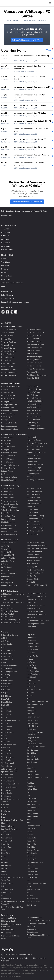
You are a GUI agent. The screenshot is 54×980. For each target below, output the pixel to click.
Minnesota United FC (10, 586)
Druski (4, 817)
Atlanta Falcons (8, 333)
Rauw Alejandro (33, 804)
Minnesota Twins (33, 392)
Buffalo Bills (6, 339)
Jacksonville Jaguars (9, 372)
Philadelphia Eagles (34, 357)
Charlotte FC (6, 552)
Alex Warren (6, 653)
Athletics (5, 389)
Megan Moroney (33, 717)
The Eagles (31, 865)
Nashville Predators (9, 534)
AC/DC (4, 638)
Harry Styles (6, 853)
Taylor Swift (31, 859)
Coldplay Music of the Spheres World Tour (10, 770)
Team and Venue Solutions (12, 283)
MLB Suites (6, 239)
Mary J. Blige (31, 711)
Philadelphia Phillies (35, 401)
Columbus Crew (8, 561)
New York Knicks (33, 449)
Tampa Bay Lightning (35, 516)
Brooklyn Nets (7, 443)
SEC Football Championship (38, 621)
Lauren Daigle (32, 656)
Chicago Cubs (7, 401)
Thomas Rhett (32, 874)
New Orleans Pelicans (35, 446)
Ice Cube (5, 859)
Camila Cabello (7, 732)
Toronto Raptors (33, 474)
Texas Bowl (31, 627)
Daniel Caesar (7, 778)
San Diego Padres (34, 407)
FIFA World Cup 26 (9, 921)
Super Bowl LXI (33, 378)
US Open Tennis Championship (33, 931)
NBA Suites (6, 236)
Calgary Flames (7, 498)
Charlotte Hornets (8, 447)
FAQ (3, 286)
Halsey (4, 850)
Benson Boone (7, 681)
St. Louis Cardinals (34, 416)
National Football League (11, 327)
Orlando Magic (32, 455)
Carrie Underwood (9, 745)
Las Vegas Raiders (34, 329)
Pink (28, 795)
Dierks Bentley (7, 793)
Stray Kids (31, 847)
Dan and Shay (7, 775)
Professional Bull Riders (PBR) (11, 937)
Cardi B (4, 739)
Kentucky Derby (8, 930)
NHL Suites (6, 243)
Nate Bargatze (32, 750)
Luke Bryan (31, 683)
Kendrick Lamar (33, 647)
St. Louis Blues (32, 513)
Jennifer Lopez (7, 883)
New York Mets (32, 395)
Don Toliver (6, 811)
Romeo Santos (32, 816)
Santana (30, 832)
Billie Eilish (6, 690)
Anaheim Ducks (8, 489)
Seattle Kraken (32, 509)
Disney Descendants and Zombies (11, 800)
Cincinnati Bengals (9, 348)
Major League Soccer (10, 540)
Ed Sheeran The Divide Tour (12, 820)
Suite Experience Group (11, 211)
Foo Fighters (6, 835)
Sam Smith (31, 829)
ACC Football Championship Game (13, 595)
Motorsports (6, 933)
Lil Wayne (31, 662)
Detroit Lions (6, 360)
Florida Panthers (8, 522)
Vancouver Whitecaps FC (37, 585)
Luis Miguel (31, 677)
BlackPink (5, 699)
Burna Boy (5, 729)
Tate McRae (31, 856)
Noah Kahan (32, 762)
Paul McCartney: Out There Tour (37, 779)
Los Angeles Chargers (35, 332)
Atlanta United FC (8, 543)
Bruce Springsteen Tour (10, 720)
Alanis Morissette (8, 650)
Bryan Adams (7, 726)
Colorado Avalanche (9, 507)
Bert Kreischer (7, 684)
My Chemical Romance (36, 747)
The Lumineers (32, 868)
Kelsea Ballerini (33, 644)
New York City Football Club (38, 548)
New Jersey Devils (34, 488)
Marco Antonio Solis (35, 705)
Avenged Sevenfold (9, 665)
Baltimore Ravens (8, 336)
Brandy (4, 717)
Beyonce (5, 687)
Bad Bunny (6, 675)
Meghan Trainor (33, 720)
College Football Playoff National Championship (36, 595)
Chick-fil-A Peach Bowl (11, 623)
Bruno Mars (6, 723)
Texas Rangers (32, 422)
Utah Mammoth (33, 522)
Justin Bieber (6, 898)
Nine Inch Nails (33, 759)
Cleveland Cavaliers (9, 453)
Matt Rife (30, 714)
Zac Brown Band (33, 902)
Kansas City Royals (9, 423)
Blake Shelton (7, 702)
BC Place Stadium (14, 20)
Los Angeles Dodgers (10, 429)
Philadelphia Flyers (34, 500)
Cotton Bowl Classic (34, 599)
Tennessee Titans (33, 372)
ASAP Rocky (6, 641)
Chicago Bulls (7, 450)
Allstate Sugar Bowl (9, 600)
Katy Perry (31, 635)
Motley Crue (31, 741)
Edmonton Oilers (8, 519)
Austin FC (5, 546)
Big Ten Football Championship (8, 615)
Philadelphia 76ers (34, 458)
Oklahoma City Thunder (36, 452)
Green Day (5, 844)
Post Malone (32, 801)
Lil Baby (30, 659)
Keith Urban (31, 641)
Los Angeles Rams (34, 335)
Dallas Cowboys (8, 354)
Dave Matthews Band (10, 784)
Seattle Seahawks (34, 366)
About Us (5, 258)
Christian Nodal (7, 763)
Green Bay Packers (9, 363)
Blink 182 (5, 705)
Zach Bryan (31, 905)
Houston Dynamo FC (10, 573)
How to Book (7, 276)
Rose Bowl (31, 617)
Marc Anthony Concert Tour (37, 702)
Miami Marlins (32, 386)
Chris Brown (6, 754)
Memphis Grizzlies (9, 480)
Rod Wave (31, 810)
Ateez (4, 662)
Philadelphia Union (34, 558)
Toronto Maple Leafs (35, 519)
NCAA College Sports (10, 591)
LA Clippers (6, 474)
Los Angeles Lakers (9, 477)
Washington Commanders (37, 375)
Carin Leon (6, 742)
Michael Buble (32, 726)
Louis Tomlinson (33, 674)
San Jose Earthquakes (35, 570)
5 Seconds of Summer (10, 635)
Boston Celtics (7, 440)
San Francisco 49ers (34, 363)
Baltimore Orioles (8, 395)
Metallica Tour (32, 723)
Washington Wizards (35, 480)
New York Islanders (34, 491)
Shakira (30, 835)
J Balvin (4, 868)
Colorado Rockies (8, 414)
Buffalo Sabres (7, 495)
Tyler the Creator (33, 890)
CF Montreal (6, 549)
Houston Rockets (8, 468)
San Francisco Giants (35, 410)
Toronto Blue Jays (34, 425)
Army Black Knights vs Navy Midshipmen (13, 604)
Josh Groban (6, 892)
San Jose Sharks (33, 506)
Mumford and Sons (34, 744)
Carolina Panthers (8, 342)
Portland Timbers (33, 561)
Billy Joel (5, 693)
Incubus (4, 862)
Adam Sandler (7, 644)
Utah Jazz (30, 477)
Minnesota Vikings (34, 341)
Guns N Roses (7, 847)
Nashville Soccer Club (35, 542)
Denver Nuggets (8, 459)
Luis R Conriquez (33, 680)
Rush (29, 823)
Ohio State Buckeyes (35, 611)
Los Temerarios (33, 671)
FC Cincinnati (7, 567)
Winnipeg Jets (32, 534)
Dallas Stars (6, 513)
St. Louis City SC (33, 579)
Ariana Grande (7, 659)
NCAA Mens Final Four (36, 605)
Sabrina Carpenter (34, 826)
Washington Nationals (36, 429)
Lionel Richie (32, 668)
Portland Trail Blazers (35, 464)
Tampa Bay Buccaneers (36, 369)
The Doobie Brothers (35, 862)
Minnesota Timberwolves (37, 443)
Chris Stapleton (7, 757)
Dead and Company (9, 787)
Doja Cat (5, 808)
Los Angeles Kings (9, 525)
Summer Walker (33, 850)
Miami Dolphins (33, 338)
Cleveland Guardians (10, 411)
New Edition (31, 753)
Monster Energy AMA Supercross (35, 733)
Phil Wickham (32, 789)
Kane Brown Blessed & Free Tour (12, 908)
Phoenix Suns (32, 461)
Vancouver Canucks (34, 525)
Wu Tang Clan (32, 899)
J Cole (4, 871)
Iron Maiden (6, 865)
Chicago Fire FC (7, 555)
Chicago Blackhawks (10, 504)
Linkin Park (31, 665)
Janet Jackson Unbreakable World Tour (12, 879)
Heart (3, 856)
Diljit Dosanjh (7, 796)
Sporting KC (31, 576)
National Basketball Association (14, 434)
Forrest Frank (6, 838)
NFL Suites (5, 232)
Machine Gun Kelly (34, 689)
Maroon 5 (30, 708)
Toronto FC (31, 582)
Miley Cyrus (31, 729)
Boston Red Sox (8, 398)
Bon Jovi (5, 708)
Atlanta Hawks (7, 437)
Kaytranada (31, 638)
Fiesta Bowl (31, 602)
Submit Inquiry (7, 295)
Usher (29, 893)
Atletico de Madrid (9, 918)
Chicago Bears (7, 345)
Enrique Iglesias (8, 826)
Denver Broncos (8, 357)
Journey (4, 895)
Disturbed (5, 805)
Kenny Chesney (33, 650)
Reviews (5, 269)
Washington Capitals (35, 531)
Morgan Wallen (33, 738)
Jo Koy (4, 886)
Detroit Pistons (7, 462)
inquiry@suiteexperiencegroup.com (15, 302)
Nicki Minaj (31, 756)
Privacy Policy (23, 958)
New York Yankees (34, 398)
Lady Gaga (31, 653)
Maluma (30, 695)
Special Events (7, 915)
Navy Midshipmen (34, 608)
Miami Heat (31, 437)
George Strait (7, 841)
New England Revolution (37, 545)
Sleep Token (31, 841)
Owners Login (7, 216)
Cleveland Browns (9, 351)
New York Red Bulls (34, 551)
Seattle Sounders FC (35, 573)
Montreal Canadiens (9, 531)
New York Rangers (34, 494)
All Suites (5, 229)
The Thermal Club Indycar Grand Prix (37, 925)
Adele (4, 647)
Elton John (5, 823)
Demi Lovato (6, 790)
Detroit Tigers (7, 417)
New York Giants (33, 351)
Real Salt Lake (32, 564)
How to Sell (6, 279)
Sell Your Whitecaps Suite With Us (27, 40)
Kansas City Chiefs (9, 375)
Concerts (5, 632)
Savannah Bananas (34, 917)
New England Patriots (35, 344)
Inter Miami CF (7, 576)
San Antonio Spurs (34, 471)
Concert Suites (7, 250)
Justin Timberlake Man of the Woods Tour (13, 903)
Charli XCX (6, 751)
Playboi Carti (32, 798)
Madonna (30, 692)
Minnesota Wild (8, 528)
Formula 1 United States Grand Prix (11, 925)
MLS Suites (6, 246)
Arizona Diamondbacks (11, 386)
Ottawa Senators (33, 497)
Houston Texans (8, 366)
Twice (29, 887)
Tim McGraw (32, 877)
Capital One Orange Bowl (12, 620)
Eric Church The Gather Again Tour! (10, 830)
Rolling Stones (32, 813)
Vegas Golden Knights (35, 528)
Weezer (30, 896)
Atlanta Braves (7, 392)
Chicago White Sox (9, 405)
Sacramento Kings (34, 467)
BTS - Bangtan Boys (9, 671)
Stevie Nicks (31, 844)
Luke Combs (31, 686)
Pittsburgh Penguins (35, 503)
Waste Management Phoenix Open (38, 936)
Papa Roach (31, 771)
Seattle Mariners (33, 413)
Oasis (29, 765)
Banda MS (5, 678)
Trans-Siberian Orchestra (36, 884)
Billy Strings (6, 696)
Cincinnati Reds (7, 408)
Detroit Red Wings (9, 516)
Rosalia (30, 819)
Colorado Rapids (8, 558)
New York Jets (32, 354)
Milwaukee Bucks (34, 440)
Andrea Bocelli (7, 656)
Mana (29, 698)
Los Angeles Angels (9, 426)
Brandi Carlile (7, 711)
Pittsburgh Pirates (34, 404)
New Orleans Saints (34, 347)
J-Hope (4, 874)
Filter (49, 50)
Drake (4, 814)
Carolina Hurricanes (9, 501)
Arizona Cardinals (8, 330)
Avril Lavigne (7, 668)
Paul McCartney (33, 774)
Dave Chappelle (8, 781)
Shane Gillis (31, 838)
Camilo (4, 736)
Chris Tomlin (6, 760)
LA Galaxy (5, 579)
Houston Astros (7, 420)
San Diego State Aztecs (36, 624)
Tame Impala (32, 853)
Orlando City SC (33, 555)
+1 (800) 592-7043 (9, 298)
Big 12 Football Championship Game (10, 610)
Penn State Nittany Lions (36, 614)
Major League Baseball (10, 383)
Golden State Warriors (10, 465)
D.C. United (6, 564)
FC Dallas (5, 570)
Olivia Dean (31, 768)
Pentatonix (31, 786)
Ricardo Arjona (33, 807)
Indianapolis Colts (8, 369)
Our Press (5, 265)
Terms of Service (8, 958)
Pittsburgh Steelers (34, 360)
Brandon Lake (7, 714)
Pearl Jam (30, 783)
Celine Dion (6, 748)
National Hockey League (11, 486)
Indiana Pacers (7, 471)
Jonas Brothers (7, 889)
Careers (4, 272)
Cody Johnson (7, 766)
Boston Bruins (7, 492)
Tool (28, 880)
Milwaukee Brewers (34, 389)
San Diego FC (32, 567)
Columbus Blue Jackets (10, 510)
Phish (29, 792)
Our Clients (6, 262)
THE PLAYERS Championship (38, 920)
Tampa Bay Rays (33, 419)
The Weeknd (32, 871)
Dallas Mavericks (8, 456)
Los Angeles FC (7, 582)
